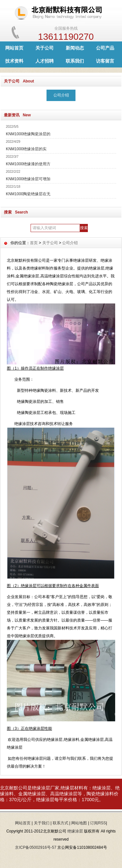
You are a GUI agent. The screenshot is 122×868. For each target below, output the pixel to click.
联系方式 (61, 823)
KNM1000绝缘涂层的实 (26, 149)
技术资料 (14, 61)
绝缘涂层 (75, 831)
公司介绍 (61, 95)
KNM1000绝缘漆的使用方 (28, 164)
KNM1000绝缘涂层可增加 (28, 179)
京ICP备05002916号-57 (36, 847)
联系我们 (75, 61)
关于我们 (42, 823)
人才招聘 (45, 61)
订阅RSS (98, 823)
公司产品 (105, 48)
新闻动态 (75, 48)
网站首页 (14, 48)
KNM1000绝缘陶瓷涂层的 (28, 134)
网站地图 (79, 823)
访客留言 (105, 61)
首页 (34, 243)
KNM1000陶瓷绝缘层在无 (28, 194)
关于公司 (45, 48)
